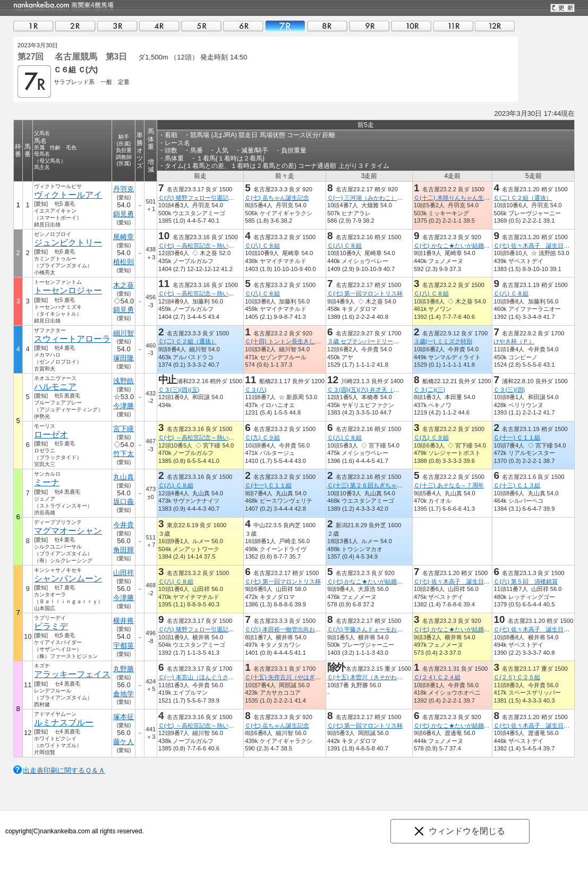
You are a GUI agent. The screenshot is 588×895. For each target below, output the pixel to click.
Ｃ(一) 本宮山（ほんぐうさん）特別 (205, 677)
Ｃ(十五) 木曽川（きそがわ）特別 (371, 677)
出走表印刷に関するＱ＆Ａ (64, 770)
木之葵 (123, 285)
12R (495, 26)
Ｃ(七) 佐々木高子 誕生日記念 (534, 246)
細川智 (123, 333)
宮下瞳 (123, 429)
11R (453, 26)
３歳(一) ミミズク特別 (443, 341)
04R (159, 26)
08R (327, 26)
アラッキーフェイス (72, 674)
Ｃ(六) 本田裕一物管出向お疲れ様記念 (295, 629)
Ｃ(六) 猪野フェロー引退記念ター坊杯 (208, 198)
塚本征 (123, 717)
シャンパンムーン (68, 579)
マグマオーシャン (68, 531)
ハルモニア (55, 387)
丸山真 (123, 477)
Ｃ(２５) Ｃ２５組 (517, 677)
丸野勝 (123, 669)
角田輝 (123, 550)
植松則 (123, 262)
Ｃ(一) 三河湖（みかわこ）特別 (368, 198)
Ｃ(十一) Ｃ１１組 (517, 437)
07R (285, 26)
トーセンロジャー (68, 290)
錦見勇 (123, 214)
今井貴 (123, 525)
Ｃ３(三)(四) (509, 390)
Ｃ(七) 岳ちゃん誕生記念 (277, 198)
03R (117, 26)
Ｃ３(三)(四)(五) (179, 390)
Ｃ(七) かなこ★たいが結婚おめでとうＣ (466, 246)
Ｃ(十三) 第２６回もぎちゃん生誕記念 (377, 485)
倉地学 (123, 694)
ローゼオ (51, 434)
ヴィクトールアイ (68, 195)
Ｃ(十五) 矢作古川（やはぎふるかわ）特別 (300, 677)
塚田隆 (123, 358)
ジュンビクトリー (68, 243)
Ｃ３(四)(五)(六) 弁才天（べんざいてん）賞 (384, 390)
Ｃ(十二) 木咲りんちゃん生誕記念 (458, 198)
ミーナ (47, 482)
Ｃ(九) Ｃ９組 (262, 437)
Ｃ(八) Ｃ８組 (262, 246)
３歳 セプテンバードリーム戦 (366, 341)
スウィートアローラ (72, 339)
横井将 (123, 620)
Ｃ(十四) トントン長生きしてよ (286, 341)
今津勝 (123, 406)
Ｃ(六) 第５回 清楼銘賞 (526, 581)
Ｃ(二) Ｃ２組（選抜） (523, 198)
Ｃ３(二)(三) (429, 390)
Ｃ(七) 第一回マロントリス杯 (365, 293)
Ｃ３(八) (255, 390)
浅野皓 (123, 381)
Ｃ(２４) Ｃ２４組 (437, 677)
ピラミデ (51, 626)
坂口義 (123, 501)
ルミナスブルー (64, 723)
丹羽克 (123, 189)
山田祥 (123, 573)
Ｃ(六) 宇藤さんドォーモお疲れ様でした (380, 629)
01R (33, 26)
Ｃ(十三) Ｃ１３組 (517, 485)
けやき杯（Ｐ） (514, 341)
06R (243, 26)
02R (75, 26)
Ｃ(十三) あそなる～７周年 (449, 485)
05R (201, 26)
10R (411, 26)
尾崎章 (123, 237)
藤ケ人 (123, 742)
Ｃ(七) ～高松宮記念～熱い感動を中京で (211, 246)
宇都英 (123, 645)
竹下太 (123, 454)
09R (369, 26)
